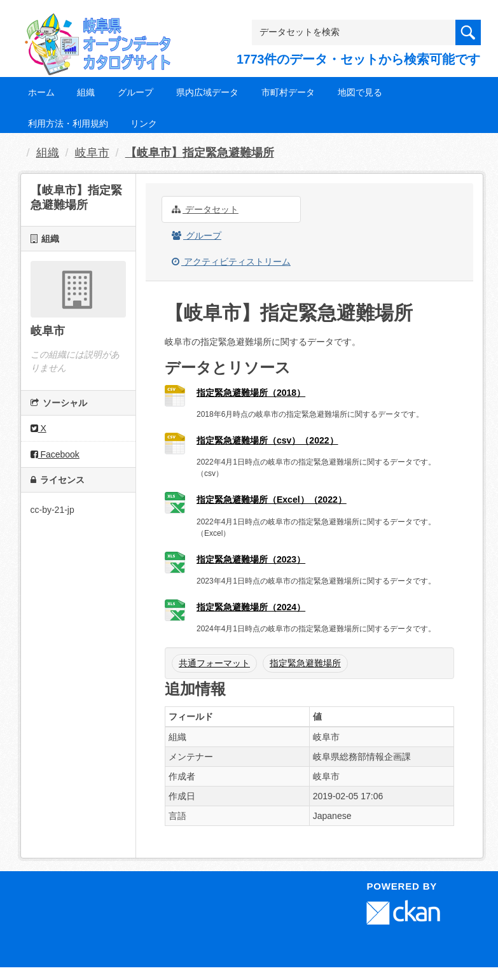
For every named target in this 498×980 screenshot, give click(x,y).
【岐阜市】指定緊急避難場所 (200, 153)
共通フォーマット (214, 663)
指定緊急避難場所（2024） (251, 607)
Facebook (55, 454)
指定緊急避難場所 (305, 663)
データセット (205, 209)
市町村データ (288, 92)
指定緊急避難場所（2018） (251, 393)
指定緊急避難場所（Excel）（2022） (272, 500)
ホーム (41, 92)
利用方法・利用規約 (68, 123)
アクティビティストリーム (231, 262)
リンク (144, 123)
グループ (135, 92)
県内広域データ (207, 92)
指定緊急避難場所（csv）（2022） (267, 440)
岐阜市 (92, 153)
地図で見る (360, 92)
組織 (86, 92)
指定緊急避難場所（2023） (251, 559)
